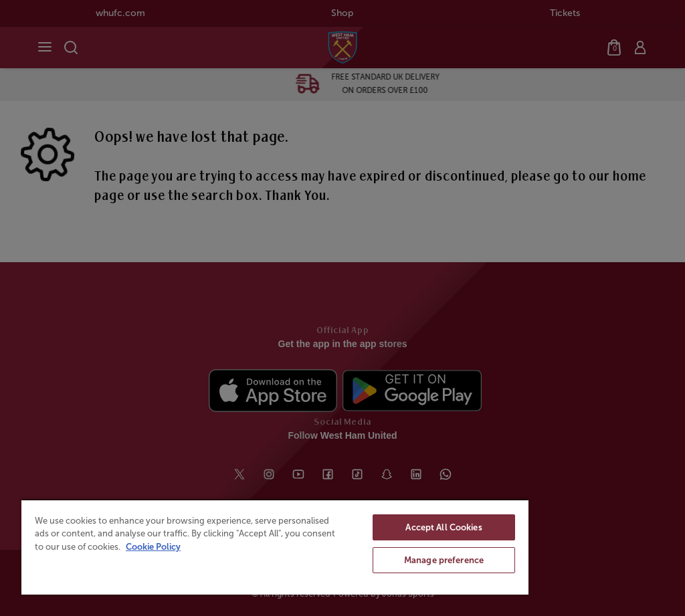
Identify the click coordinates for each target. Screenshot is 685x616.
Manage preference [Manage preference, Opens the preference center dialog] (444, 560)
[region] (275, 547)
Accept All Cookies (444, 527)
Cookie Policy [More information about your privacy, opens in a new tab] (153, 547)
